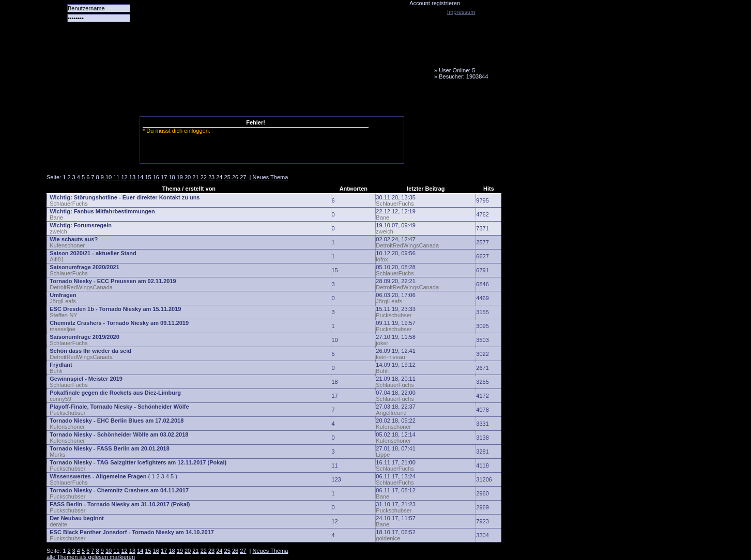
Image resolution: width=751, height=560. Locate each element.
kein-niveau (390, 357)
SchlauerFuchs (68, 204)
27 (243, 177)
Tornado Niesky (274, 59)
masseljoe (63, 329)
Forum (189, 101)
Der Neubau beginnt (77, 518)
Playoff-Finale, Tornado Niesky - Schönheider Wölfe (119, 407)
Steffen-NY (64, 315)
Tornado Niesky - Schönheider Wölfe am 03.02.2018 (119, 434)
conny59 (60, 399)
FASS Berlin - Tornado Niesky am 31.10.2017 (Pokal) (120, 504)
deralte (58, 524)
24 (219, 177)
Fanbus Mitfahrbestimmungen (114, 211)
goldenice (388, 538)
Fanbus (310, 101)
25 (227, 177)
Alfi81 (57, 259)
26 (235, 177)
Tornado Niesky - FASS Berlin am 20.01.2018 (110, 448)
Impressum (461, 12)
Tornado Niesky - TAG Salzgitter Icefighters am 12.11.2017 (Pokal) (138, 462)
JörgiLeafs (63, 301)
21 (195, 177)
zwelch (58, 231)
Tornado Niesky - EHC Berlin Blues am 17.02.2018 (117, 421)
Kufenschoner (67, 245)
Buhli (56, 371)
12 (125, 177)
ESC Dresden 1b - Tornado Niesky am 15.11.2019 (115, 309)
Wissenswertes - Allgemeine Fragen (98, 476)
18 (172, 177)
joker (382, 343)
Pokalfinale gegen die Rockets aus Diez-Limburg (115, 393)
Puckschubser (394, 315)
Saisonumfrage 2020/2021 (85, 267)
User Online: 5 (457, 70)
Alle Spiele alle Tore (88, 101)
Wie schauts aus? (74, 239)
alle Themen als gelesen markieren (91, 557)
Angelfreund (391, 413)
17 (164, 177)
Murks (57, 455)
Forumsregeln (93, 225)
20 (188, 177)
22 (204, 177)
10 (109, 177)
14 (140, 177)
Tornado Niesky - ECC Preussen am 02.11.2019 (113, 281)
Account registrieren (435, 3)
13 (132, 177)
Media (269, 101)
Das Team (148, 101)
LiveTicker (229, 101)
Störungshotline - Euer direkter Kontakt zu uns (137, 197)
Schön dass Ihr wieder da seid (90, 351)
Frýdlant (61, 365)
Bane (56, 217)
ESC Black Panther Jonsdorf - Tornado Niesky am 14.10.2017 (132, 532)
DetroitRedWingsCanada (407, 245)
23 (211, 177)
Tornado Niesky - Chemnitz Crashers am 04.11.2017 (119, 490)
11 (116, 177)
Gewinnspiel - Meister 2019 (86, 379)
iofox (382, 259)
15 (148, 177)
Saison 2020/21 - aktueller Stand (93, 253)
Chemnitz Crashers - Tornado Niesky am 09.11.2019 (119, 323)
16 (156, 177)
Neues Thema (270, 177)
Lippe (383, 455)
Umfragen (63, 295)
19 (180, 177)
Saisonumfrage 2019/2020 (85, 337)
